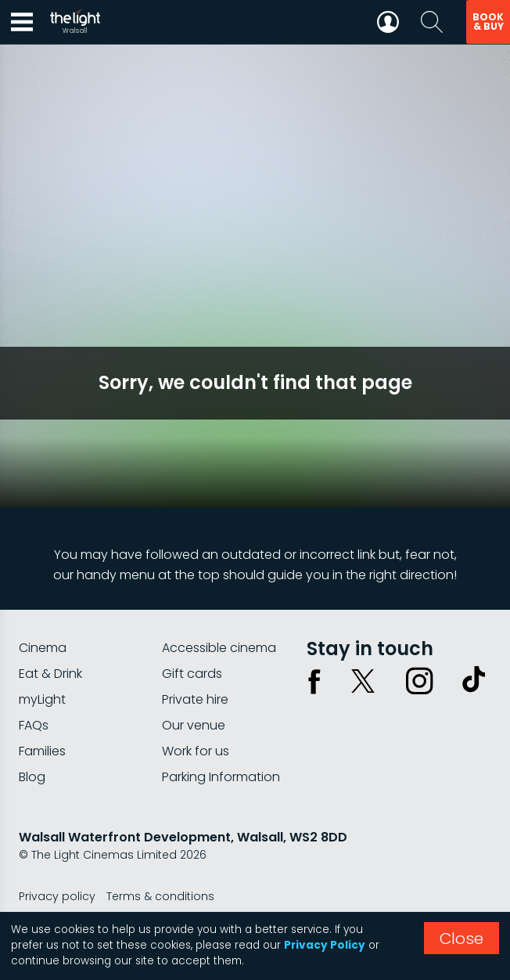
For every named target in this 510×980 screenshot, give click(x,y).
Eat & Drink (50, 674)
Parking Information (221, 777)
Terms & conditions (160, 896)
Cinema (43, 648)
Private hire (195, 699)
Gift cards (192, 674)
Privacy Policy (325, 945)
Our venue (194, 725)
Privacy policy (57, 896)
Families (42, 751)
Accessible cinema (219, 648)
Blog (32, 777)
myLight (42, 699)
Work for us (196, 751)
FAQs (34, 725)
